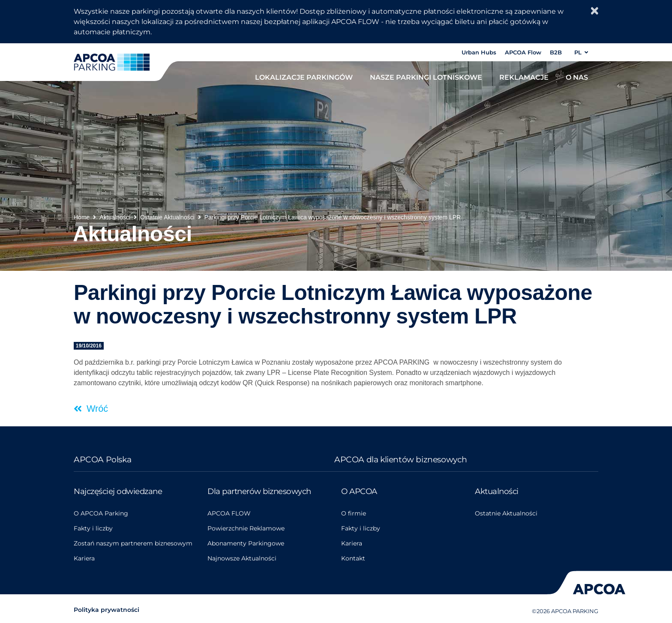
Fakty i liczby (93, 528)
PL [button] (581, 52)
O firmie (354, 513)
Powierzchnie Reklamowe (246, 528)
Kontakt (353, 558)
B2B (556, 52)
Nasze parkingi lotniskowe (426, 77)
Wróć (96, 409)
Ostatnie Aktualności (506, 513)
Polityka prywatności (106, 610)
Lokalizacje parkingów (304, 77)
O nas (577, 77)
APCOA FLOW (229, 513)
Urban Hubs (479, 52)
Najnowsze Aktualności (242, 558)
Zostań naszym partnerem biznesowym (133, 543)
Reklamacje (524, 77)
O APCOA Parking (101, 513)
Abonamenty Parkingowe (246, 543)
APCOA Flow (523, 52)
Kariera (84, 558)
